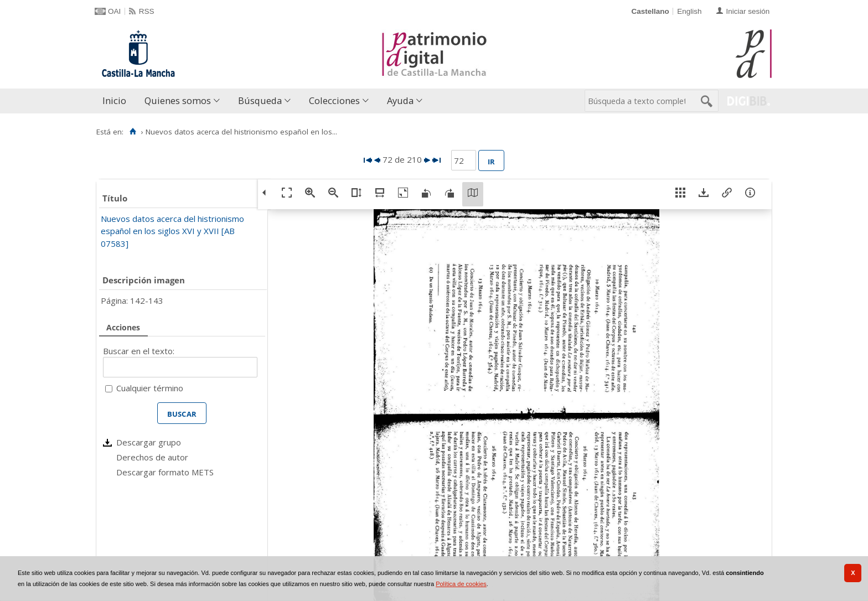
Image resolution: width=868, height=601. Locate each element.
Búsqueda (260, 100)
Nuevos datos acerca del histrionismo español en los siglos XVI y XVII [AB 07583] (172, 231)
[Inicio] (133, 132)
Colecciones (334, 100)
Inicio (114, 100)
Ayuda (400, 100)
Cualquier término (150, 388)
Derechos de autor (152, 457)
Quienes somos (178, 100)
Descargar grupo (149, 442)
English (689, 11)
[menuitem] (117, 101)
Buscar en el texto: (139, 351)
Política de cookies (461, 584)
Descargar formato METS (165, 472)
